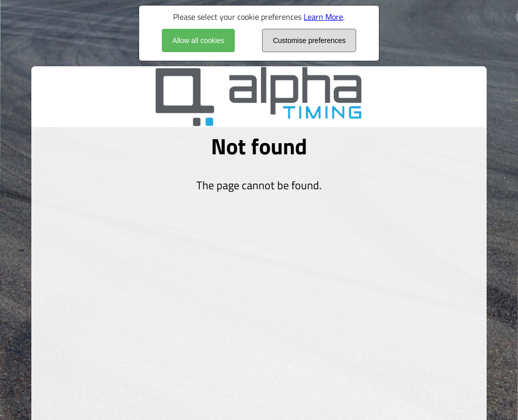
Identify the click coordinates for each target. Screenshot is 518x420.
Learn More (323, 17)
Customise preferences (309, 40)
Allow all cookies (199, 40)
